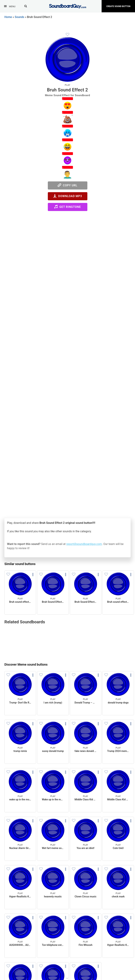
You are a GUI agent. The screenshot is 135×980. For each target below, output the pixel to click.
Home (8, 17)
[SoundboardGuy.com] (68, 6)
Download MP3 (68, 196)
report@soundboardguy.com (84, 544)
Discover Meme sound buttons (26, 664)
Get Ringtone (67, 207)
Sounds (20, 17)
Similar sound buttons (20, 564)
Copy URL (67, 185)
